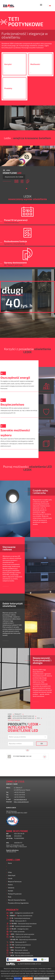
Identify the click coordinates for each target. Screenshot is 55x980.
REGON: (9, 836)
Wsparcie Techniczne (15, 882)
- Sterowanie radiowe (19, 950)
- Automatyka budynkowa (20, 918)
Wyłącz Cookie (28, 978)
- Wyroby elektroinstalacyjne (21, 955)
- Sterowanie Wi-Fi (18, 921)
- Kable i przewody (17, 932)
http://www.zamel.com (21, 802)
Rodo (10, 897)
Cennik (10, 878)
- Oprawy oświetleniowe (21, 916)
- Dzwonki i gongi (18, 947)
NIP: (8, 834)
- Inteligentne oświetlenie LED (21, 716)
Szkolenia (11, 888)
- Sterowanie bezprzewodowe (23, 924)
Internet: (9, 802)
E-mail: (9, 799)
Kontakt (10, 891)
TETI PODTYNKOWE (14, 720)
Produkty (11, 866)
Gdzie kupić (12, 875)
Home (10, 863)
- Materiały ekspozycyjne (20, 953)
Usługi (10, 869)
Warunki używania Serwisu (17, 900)
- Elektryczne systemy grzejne (22, 934)
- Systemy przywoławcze (20, 945)
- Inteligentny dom (19, 929)
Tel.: (8, 792)
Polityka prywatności (15, 894)
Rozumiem (18, 978)
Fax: (8, 797)
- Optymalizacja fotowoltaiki (23, 939)
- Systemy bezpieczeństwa (21, 926)
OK (42, 743)
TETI (38, 718)
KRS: (8, 843)
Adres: (8, 788)
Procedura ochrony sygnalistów (18, 903)
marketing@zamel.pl (20, 799)
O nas (10, 872)
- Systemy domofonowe (20, 937)
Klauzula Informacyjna (41, 978)
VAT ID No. (10, 838)
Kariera (10, 885)
